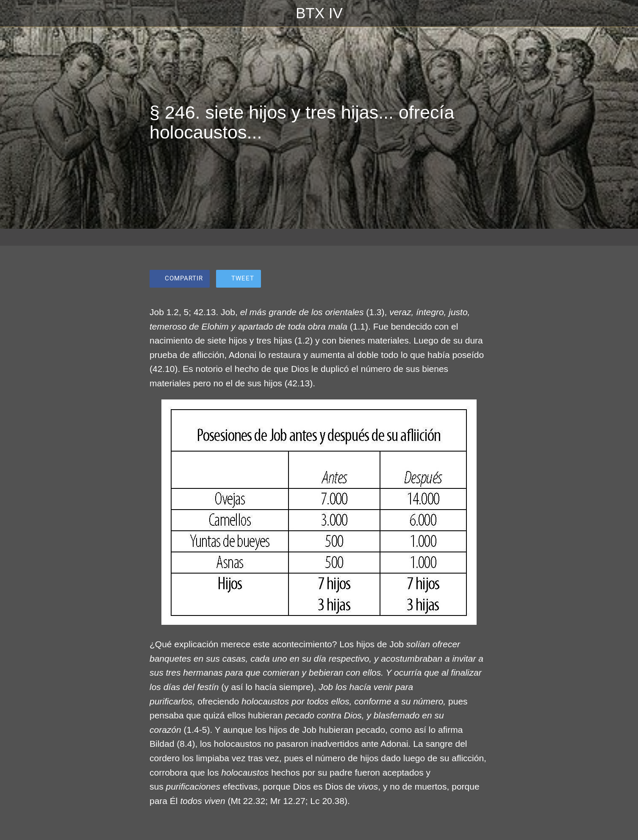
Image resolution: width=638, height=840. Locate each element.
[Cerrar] (17, 14)
